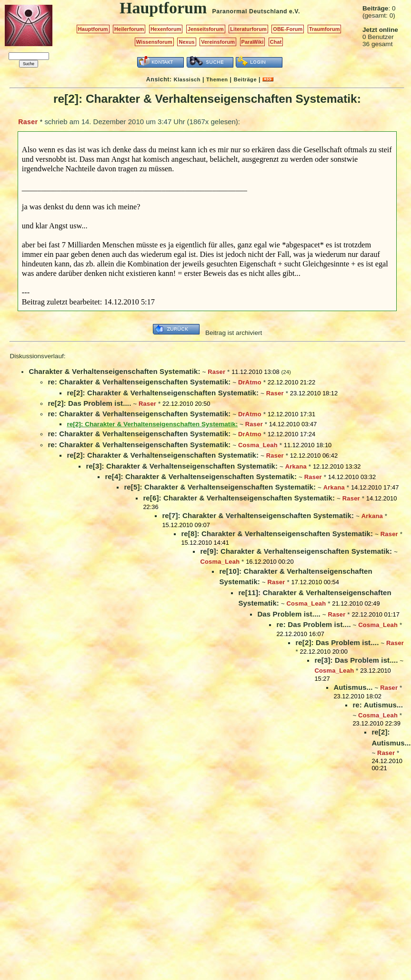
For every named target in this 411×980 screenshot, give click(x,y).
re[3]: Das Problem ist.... (356, 660)
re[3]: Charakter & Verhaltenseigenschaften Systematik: (182, 466)
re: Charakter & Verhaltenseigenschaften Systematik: (139, 382)
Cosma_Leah (258, 445)
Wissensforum (154, 42)
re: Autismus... (378, 705)
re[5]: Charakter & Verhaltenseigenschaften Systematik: (220, 487)
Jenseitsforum (206, 29)
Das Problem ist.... (289, 614)
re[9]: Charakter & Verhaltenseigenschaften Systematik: (296, 551)
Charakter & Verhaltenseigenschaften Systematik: (114, 371)
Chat (276, 42)
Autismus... (353, 687)
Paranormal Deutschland (250, 11)
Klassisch (187, 79)
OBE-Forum (288, 29)
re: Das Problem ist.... (313, 624)
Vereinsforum (218, 42)
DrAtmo (250, 382)
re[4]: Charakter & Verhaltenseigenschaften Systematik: (201, 476)
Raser (28, 122)
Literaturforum (248, 29)
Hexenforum (166, 29)
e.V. (295, 11)
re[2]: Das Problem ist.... (89, 403)
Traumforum (325, 29)
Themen (217, 79)
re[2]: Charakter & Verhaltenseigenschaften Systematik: (163, 393)
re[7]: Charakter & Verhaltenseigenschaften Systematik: (258, 515)
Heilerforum (129, 29)
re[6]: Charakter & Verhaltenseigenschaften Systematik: (239, 498)
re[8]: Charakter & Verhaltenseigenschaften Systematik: (277, 534)
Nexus (186, 42)
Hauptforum (93, 29)
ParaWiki (253, 42)
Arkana (296, 466)
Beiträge (245, 79)
